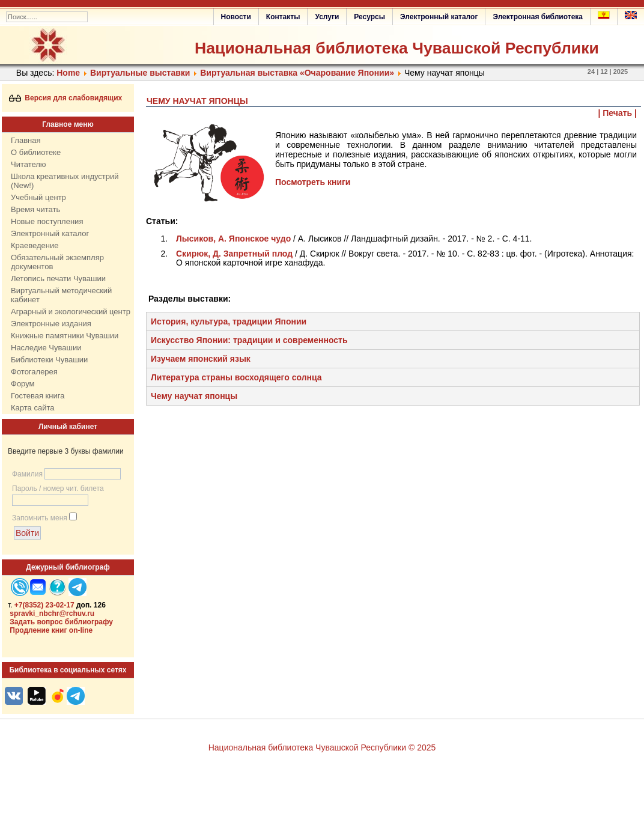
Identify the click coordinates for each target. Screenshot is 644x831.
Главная (26, 140)
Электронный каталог (439, 17)
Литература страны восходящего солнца (236, 377)
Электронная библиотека (538, 17)
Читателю (29, 164)
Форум (23, 384)
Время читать (35, 209)
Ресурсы (369, 17)
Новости (236, 17)
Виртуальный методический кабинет (61, 295)
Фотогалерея (34, 372)
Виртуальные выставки (140, 73)
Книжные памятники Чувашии (65, 336)
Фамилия (27, 474)
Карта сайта (32, 408)
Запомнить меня (40, 518)
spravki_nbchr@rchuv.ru (52, 613)
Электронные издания (51, 324)
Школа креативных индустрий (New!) (65, 181)
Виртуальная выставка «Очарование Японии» (297, 73)
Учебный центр (38, 197)
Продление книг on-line (51, 630)
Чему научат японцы (194, 396)
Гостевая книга (38, 396)
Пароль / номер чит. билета (58, 489)
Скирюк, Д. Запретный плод (234, 254)
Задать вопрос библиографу (61, 622)
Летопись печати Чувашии (58, 279)
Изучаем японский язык (201, 359)
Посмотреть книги (313, 182)
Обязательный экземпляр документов (57, 262)
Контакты (283, 17)
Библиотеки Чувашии (49, 360)
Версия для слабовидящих (66, 98)
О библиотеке (36, 152)
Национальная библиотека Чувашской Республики (397, 48)
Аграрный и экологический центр (71, 312)
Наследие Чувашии (46, 348)
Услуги (327, 17)
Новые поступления (47, 221)
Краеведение (35, 245)
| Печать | (618, 113)
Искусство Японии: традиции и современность (249, 340)
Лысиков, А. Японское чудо (235, 239)
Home (68, 73)
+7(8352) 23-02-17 (44, 605)
